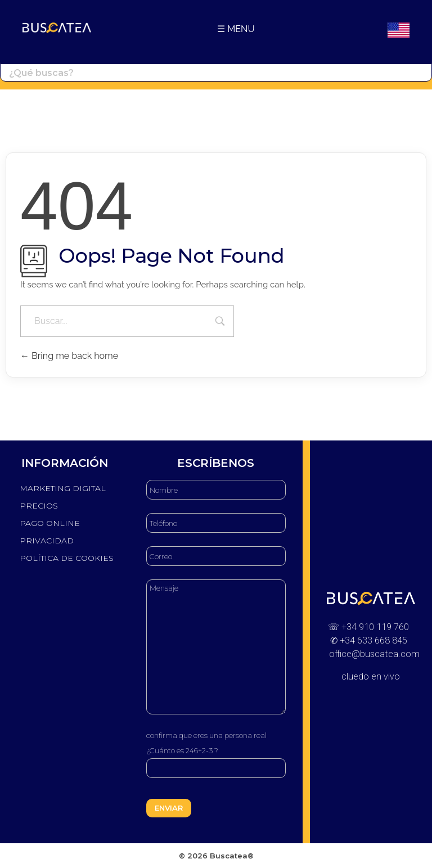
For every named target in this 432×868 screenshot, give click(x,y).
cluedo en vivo (371, 676)
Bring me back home (69, 356)
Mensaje (216, 647)
